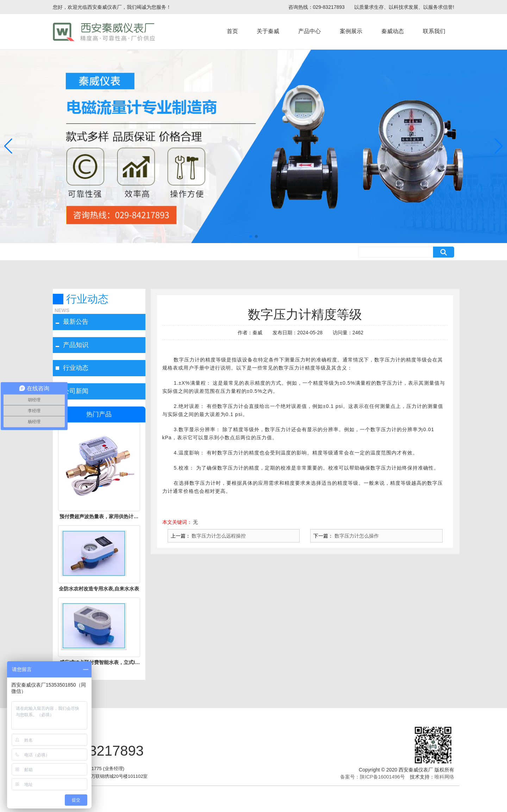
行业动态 (76, 368)
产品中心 (309, 31)
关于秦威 (268, 31)
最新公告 (76, 322)
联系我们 (434, 31)
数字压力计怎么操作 (356, 536)
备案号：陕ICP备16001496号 (373, 777)
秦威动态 (393, 31)
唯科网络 (444, 777)
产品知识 (76, 345)
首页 (232, 31)
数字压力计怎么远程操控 (218, 536)
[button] (251, 236)
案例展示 (351, 31)
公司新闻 (76, 391)
